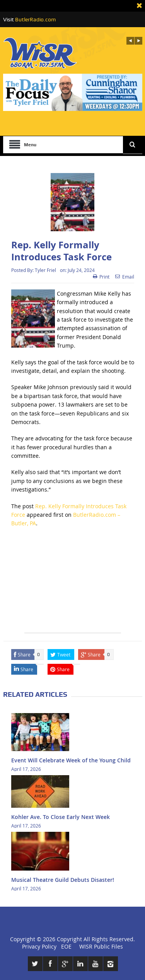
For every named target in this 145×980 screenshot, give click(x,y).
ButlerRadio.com (35, 19)
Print (101, 277)
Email (125, 277)
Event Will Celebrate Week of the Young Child (71, 760)
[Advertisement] (73, 584)
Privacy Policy (39, 946)
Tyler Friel (45, 270)
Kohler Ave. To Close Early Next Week (61, 817)
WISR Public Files (101, 946)
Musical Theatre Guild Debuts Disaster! (63, 880)
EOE (65, 946)
